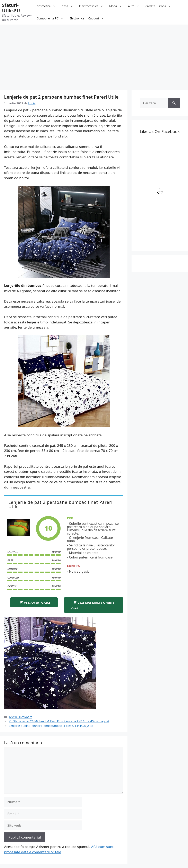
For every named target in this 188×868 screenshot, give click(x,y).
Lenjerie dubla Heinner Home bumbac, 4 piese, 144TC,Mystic (51, 726)
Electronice (77, 18)
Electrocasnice (93, 6)
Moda (118, 6)
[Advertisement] (94, 55)
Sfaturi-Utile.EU (11, 8)
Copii (167, 6)
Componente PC (52, 18)
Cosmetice (48, 6)
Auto (136, 6)
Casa (69, 6)
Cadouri (98, 18)
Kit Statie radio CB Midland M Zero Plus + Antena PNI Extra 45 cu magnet (59, 721)
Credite (150, 6)
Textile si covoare (21, 717)
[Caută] (174, 103)
